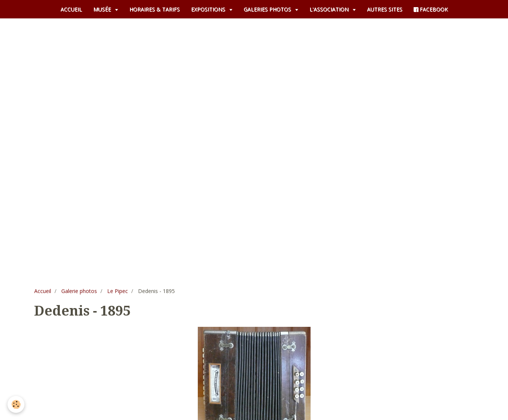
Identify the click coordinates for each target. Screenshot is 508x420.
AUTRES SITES (385, 9)
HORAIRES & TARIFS (155, 9)
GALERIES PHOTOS (268, 9)
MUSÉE (103, 9)
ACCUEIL (71, 9)
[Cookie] (16, 404)
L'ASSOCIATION (330, 9)
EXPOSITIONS (209, 9)
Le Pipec (118, 291)
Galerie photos (79, 291)
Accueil (43, 291)
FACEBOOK (431, 9)
